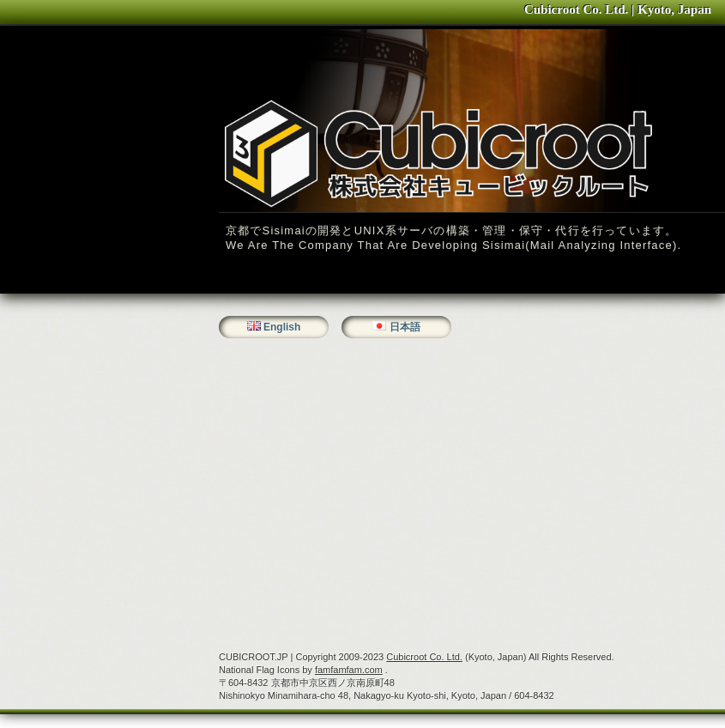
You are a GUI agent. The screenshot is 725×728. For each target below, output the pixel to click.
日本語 (405, 327)
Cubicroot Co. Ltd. (424, 657)
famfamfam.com (349, 670)
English (282, 327)
